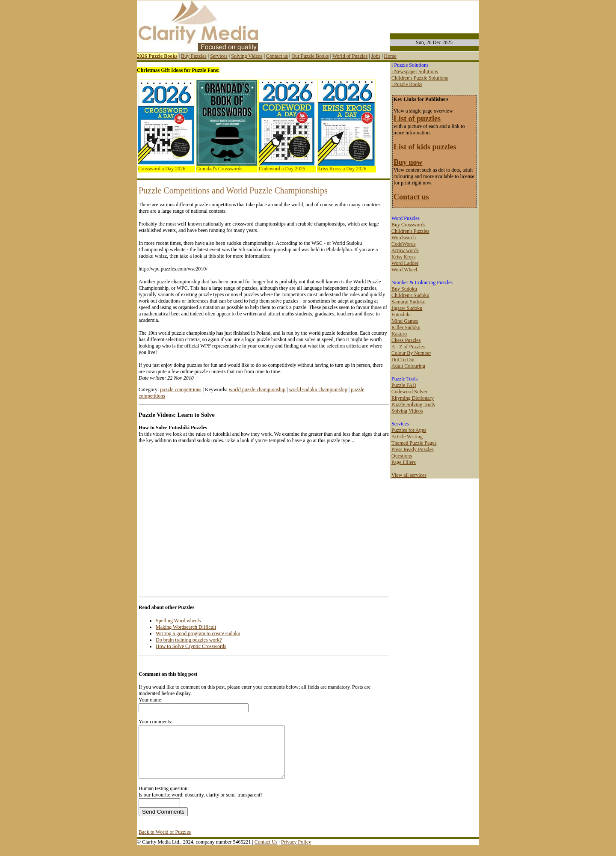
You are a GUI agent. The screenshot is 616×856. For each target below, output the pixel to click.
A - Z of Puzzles (408, 347)
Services (219, 56)
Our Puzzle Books (310, 56)
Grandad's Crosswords (219, 169)
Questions (402, 456)
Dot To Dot (403, 360)
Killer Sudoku (406, 327)
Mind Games (405, 321)
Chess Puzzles (406, 340)
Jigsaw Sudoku (407, 308)
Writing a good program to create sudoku (198, 633)
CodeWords (403, 244)
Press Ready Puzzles (413, 449)
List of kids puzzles (425, 147)
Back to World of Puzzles (165, 842)
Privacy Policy (296, 852)
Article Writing (407, 437)
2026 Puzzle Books (157, 56)
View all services (409, 475)
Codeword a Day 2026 (282, 169)
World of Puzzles (350, 56)
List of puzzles (417, 119)
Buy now (408, 162)
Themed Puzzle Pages (414, 443)
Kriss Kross (403, 257)
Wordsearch (404, 238)
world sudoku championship (318, 389)
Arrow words (405, 250)
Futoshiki (401, 315)
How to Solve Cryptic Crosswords (191, 646)
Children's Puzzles (410, 231)
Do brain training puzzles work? (189, 640)
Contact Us (266, 852)
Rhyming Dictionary (413, 398)
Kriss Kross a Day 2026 (342, 169)
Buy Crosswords (409, 225)
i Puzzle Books (407, 84)
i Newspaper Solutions (415, 71)
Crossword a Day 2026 (162, 169)
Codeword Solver (409, 392)
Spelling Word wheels (178, 621)
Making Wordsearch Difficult (186, 627)
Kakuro (399, 334)
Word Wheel (404, 270)
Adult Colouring (408, 366)
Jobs (376, 56)
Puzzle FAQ (404, 385)
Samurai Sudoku (409, 302)
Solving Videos (247, 56)
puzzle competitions (181, 389)
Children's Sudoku (410, 295)
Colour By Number (411, 353)
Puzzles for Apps (409, 430)
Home (390, 56)
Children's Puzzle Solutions (420, 78)
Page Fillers (404, 462)
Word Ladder (405, 263)
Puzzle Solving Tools (413, 404)
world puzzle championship (257, 389)
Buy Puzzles (194, 56)
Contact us (277, 56)
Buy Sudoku (404, 289)
